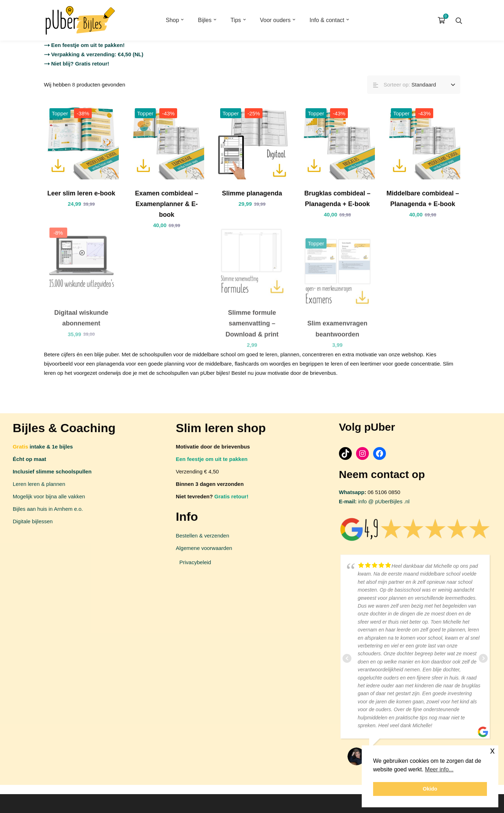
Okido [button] (430, 789)
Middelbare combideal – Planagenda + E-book (423, 199)
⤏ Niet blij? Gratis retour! (77, 64)
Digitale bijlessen (33, 521)
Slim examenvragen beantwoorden (337, 335)
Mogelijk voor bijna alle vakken (49, 496)
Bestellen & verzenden (202, 536)
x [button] (492, 751)
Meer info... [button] (439, 769)
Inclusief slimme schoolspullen (52, 471)
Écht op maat (30, 459)
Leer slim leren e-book (81, 193)
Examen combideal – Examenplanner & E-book (166, 204)
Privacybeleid (195, 562)
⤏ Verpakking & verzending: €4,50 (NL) (94, 54)
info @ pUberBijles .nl (374, 501)
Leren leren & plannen (39, 484)
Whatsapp (352, 492)
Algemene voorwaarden (204, 548)
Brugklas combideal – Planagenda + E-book (337, 199)
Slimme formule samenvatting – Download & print (252, 330)
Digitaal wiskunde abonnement (81, 325)
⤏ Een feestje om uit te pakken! (84, 45)
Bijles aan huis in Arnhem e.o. (48, 509)
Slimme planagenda (252, 193)
